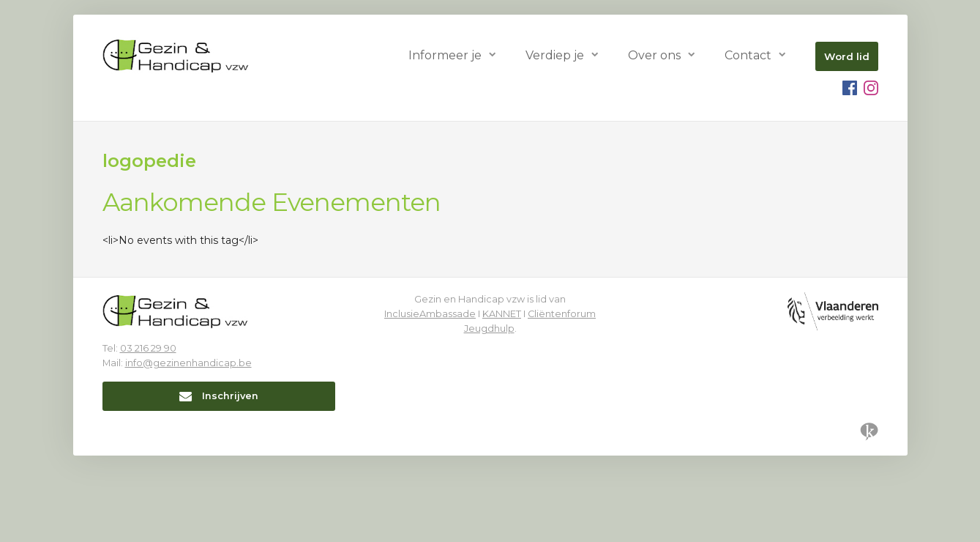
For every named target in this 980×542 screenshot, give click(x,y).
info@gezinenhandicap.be (188, 363)
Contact (748, 55)
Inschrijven (219, 396)
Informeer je (445, 55)
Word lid (847, 56)
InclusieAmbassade (430, 314)
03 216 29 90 (148, 348)
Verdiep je (555, 55)
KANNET (502, 314)
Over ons (654, 55)
